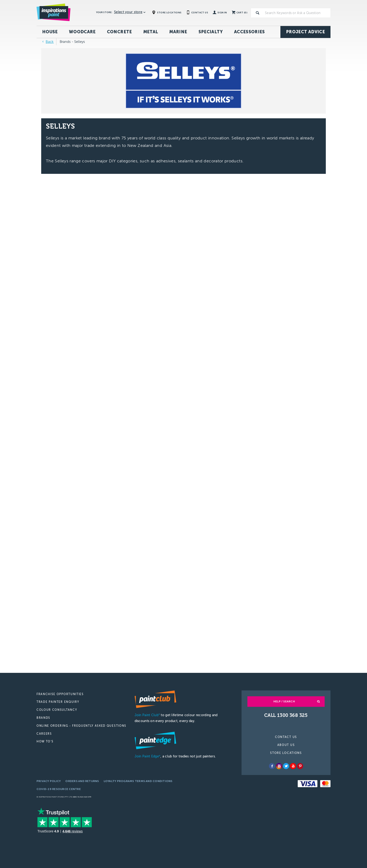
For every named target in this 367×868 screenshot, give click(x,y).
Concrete (119, 32)
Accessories (250, 32)
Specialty (211, 32)
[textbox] (297, 13)
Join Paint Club (147, 715)
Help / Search (284, 701)
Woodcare (82, 32)
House (50, 32)
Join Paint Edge (147, 756)
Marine (178, 32)
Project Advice (305, 32)
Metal (151, 32)
